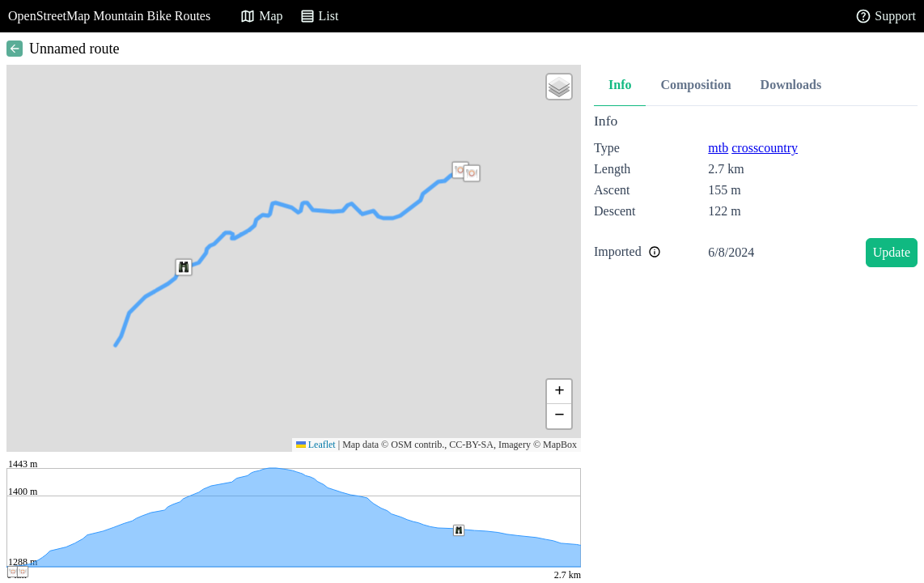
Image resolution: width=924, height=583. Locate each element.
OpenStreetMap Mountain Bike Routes (109, 16)
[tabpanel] (756, 193)
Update (892, 252)
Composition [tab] (695, 85)
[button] (184, 267)
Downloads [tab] (791, 85)
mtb (718, 148)
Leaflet (316, 445)
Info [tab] (620, 85)
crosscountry (765, 148)
